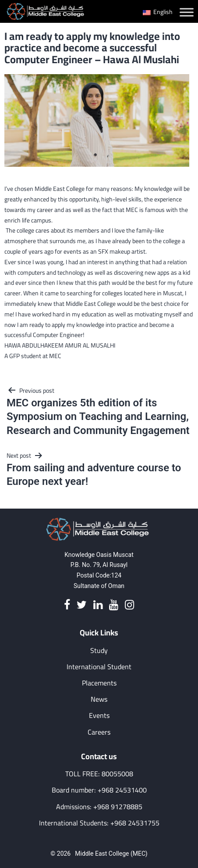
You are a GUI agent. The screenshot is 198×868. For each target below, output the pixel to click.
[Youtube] (114, 605)
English (158, 12)
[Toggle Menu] (187, 12)
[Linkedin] (98, 605)
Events (99, 716)
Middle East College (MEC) (111, 854)
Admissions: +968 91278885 (99, 807)
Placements (99, 683)
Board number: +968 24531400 (99, 790)
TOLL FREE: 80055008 (99, 774)
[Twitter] (82, 605)
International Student (99, 667)
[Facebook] (67, 605)
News (99, 699)
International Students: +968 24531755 (99, 823)
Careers (99, 732)
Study (99, 651)
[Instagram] (129, 605)
